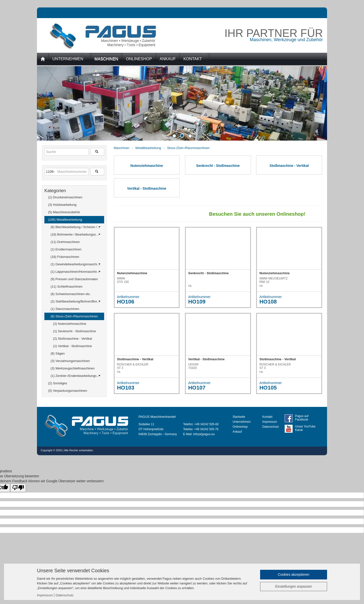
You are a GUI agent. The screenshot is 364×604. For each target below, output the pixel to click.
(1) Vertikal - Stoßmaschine (73, 346)
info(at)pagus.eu (204, 434)
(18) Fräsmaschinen (76, 256)
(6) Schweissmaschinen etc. (76, 293)
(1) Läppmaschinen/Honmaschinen (76, 272)
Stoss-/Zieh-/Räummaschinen (188, 148)
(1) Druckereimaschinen (74, 196)
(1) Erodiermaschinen (76, 248)
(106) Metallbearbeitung (74, 219)
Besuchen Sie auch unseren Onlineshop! (261, 214)
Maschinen (122, 148)
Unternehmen (70, 57)
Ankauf (237, 432)
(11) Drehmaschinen (76, 241)
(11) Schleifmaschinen (76, 286)
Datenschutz (271, 427)
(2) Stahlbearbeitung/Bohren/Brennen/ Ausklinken (77, 301)
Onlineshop (240, 427)
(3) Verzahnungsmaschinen (76, 360)
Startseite (239, 417)
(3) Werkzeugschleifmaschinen (76, 367)
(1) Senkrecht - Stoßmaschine (75, 331)
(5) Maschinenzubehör (74, 211)
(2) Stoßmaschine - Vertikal (73, 339)
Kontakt (195, 57)
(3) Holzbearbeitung (74, 204)
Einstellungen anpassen (294, 586)
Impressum (270, 422)
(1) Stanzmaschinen (76, 308)
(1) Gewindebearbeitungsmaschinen (76, 264)
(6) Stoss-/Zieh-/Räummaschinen (76, 315)
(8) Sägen (76, 353)
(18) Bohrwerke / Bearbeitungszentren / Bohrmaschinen (77, 234)
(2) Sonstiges (74, 382)
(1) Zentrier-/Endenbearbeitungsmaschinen (77, 376)
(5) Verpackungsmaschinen (74, 390)
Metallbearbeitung (149, 148)
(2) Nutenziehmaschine (70, 324)
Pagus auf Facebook (302, 418)
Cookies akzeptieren (294, 574)
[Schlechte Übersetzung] (18, 488)
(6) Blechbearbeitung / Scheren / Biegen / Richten (77, 227)
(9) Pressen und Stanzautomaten (76, 278)
